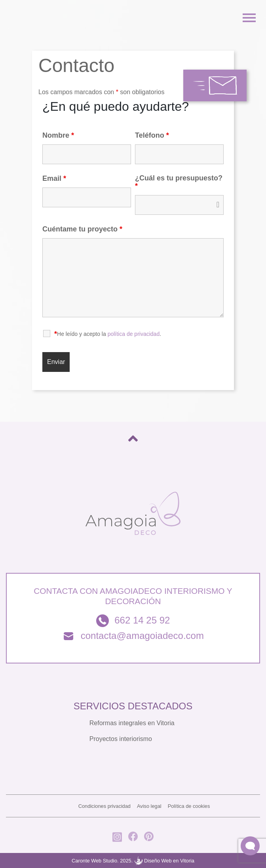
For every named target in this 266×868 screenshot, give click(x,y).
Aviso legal (149, 806)
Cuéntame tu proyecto (82, 229)
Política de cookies (189, 806)
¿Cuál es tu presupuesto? (179, 182)
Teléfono (152, 135)
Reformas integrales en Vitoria (132, 723)
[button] (250, 846)
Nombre (58, 135)
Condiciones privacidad (104, 806)
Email (54, 178)
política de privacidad (134, 334)
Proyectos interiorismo (121, 739)
